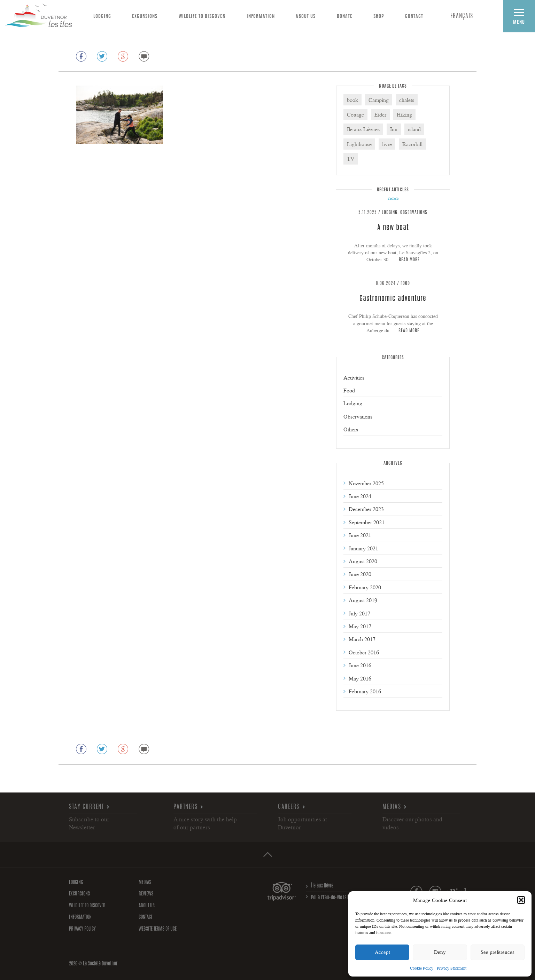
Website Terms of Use (158, 929)
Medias (392, 807)
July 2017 (359, 613)
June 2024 (360, 496)
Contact (414, 17)
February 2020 (365, 587)
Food (405, 284)
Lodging (102, 17)
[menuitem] (462, 17)
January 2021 (363, 548)
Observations (414, 213)
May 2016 (360, 678)
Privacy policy (82, 929)
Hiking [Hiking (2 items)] (404, 114)
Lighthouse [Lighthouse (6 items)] (359, 144)
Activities (354, 377)
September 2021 (367, 522)
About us (306, 17)
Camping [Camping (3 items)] (379, 100)
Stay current (86, 807)
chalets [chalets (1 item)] (407, 100)
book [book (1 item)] (352, 100)
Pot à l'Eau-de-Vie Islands (334, 898)
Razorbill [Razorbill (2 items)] (412, 144)
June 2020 (360, 574)
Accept (382, 952)
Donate (345, 17)
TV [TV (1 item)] (351, 159)
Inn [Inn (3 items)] (394, 129)
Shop (379, 17)
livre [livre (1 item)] (387, 144)
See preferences (498, 952)
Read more (409, 260)
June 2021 (360, 535)
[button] (521, 900)
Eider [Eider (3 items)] (380, 114)
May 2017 (360, 626)
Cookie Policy (422, 968)
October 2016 (364, 652)
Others (351, 429)
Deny (440, 952)
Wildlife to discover (202, 17)
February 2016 (365, 691)
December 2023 (366, 509)
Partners (185, 807)
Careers (289, 807)
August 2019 (363, 600)
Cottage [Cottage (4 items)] (355, 114)
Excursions (145, 17)
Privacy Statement (452, 968)
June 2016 (360, 665)
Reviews (146, 894)
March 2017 (362, 639)
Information (261, 17)
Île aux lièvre (322, 886)
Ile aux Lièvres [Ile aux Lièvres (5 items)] (363, 129)
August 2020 (363, 561)
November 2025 (366, 483)
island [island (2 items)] (414, 129)
